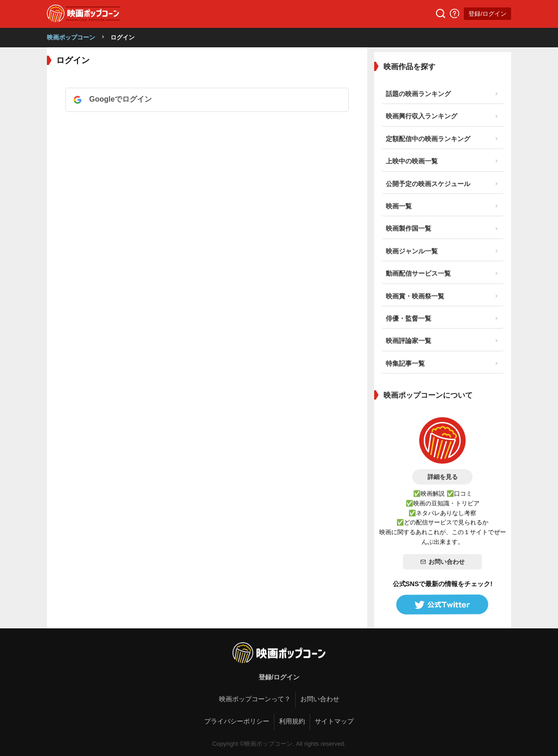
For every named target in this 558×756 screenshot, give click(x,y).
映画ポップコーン (71, 37)
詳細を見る (443, 477)
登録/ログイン (487, 14)
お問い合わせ (442, 562)
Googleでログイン (120, 99)
